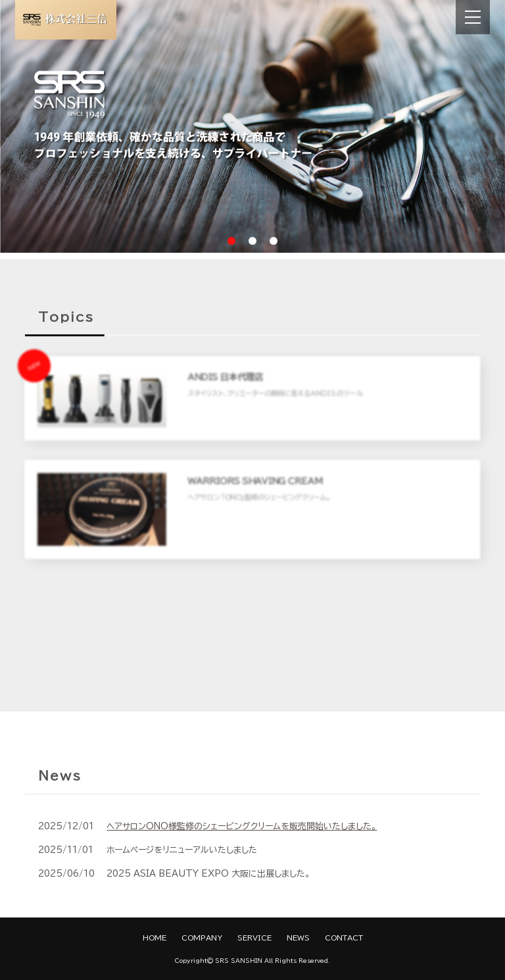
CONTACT (344, 938)
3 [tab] (274, 241)
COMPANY (202, 938)
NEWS (298, 938)
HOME (155, 938)
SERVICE (254, 938)
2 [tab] (252, 241)
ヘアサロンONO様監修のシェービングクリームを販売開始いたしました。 (242, 826)
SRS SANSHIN (239, 961)
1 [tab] (231, 241)
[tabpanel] (252, 126)
